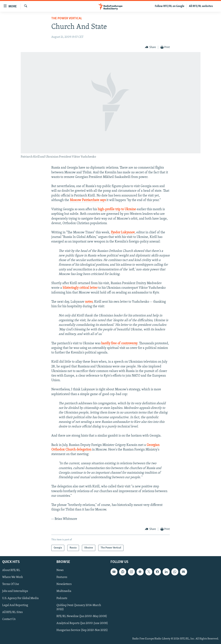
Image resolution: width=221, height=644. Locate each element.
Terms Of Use (11, 584)
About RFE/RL (11, 570)
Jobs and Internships (15, 591)
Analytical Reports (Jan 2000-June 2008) (82, 623)
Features (62, 577)
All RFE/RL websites (201, 6)
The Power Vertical (67, 18)
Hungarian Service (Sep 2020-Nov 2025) (82, 630)
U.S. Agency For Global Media (20, 598)
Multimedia (64, 591)
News (60, 570)
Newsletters (64, 584)
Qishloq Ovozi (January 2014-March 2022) (79, 607)
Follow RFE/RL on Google (170, 6)
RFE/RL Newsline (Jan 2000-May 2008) (82, 616)
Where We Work (13, 577)
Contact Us (9, 619)
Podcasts (62, 598)
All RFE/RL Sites (12, 612)
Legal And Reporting (15, 605)
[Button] (150, 47)
